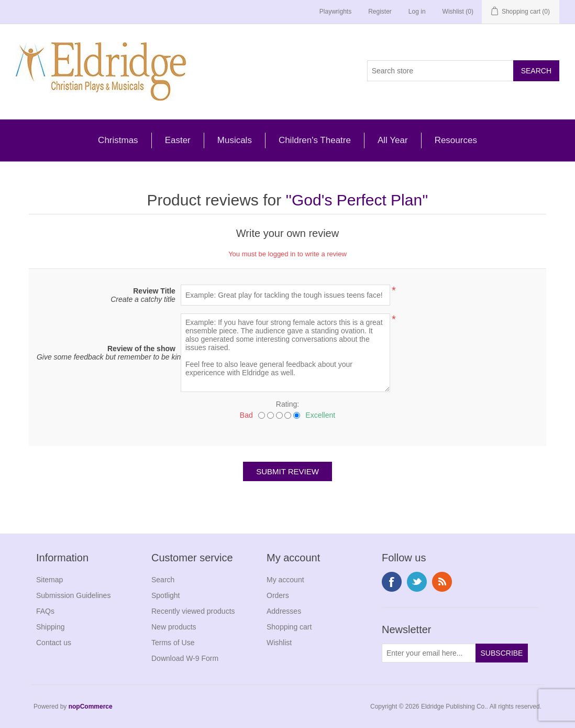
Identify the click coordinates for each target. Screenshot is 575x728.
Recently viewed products (193, 611)
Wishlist (279, 643)
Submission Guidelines (73, 595)
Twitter (417, 582)
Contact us (54, 643)
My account (285, 580)
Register (380, 12)
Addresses (284, 611)
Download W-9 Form (185, 658)
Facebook (392, 582)
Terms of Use (173, 643)
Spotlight (165, 595)
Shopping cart (289, 627)
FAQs (45, 611)
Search (163, 580)
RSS (442, 582)
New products (174, 627)
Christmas (118, 140)
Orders (278, 595)
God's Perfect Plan (357, 200)
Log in (417, 12)
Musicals (235, 140)
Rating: (287, 404)
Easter (178, 140)
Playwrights (335, 12)
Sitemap (49, 580)
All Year (393, 140)
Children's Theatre (315, 140)
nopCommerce (91, 707)
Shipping (51, 627)
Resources (456, 140)
